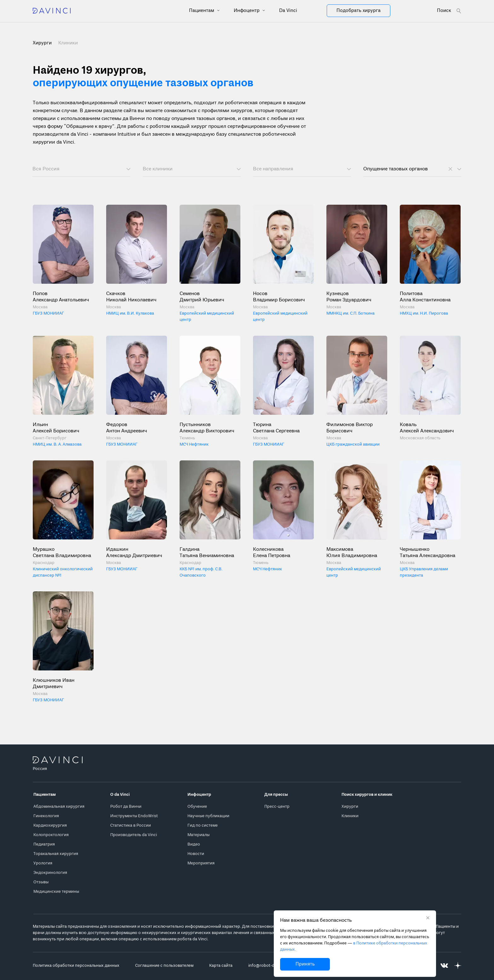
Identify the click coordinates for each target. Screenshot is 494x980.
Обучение (197, 807)
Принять (305, 964)
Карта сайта (221, 966)
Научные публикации (208, 816)
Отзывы (41, 882)
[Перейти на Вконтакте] (444, 966)
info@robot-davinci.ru (269, 966)
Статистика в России (131, 826)
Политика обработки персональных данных (76, 966)
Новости (196, 854)
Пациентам (202, 11)
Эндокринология (50, 873)
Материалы (198, 835)
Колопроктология (51, 835)
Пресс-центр (277, 807)
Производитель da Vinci (134, 835)
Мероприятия (201, 863)
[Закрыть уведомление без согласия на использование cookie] (428, 919)
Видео (194, 844)
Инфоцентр (247, 11)
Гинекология (46, 816)
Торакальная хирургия (56, 854)
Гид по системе (203, 826)
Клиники (68, 43)
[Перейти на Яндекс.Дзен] (458, 966)
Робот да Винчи (126, 807)
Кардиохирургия (50, 826)
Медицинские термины (56, 892)
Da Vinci (288, 11)
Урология (43, 863)
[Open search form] (449, 11)
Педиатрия (44, 844)
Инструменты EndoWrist (134, 816)
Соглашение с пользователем (164, 966)
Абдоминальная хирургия (59, 807)
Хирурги (350, 807)
